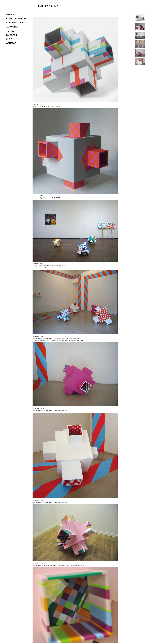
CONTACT (11, 43)
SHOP (9, 39)
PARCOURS (12, 35)
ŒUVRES (11, 14)
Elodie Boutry (45, 6)
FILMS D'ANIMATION (16, 19)
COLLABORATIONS (15, 23)
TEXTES (10, 31)
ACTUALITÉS (12, 27)
